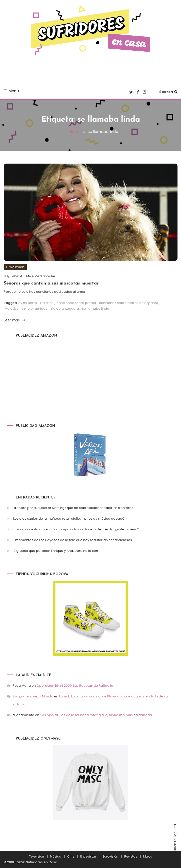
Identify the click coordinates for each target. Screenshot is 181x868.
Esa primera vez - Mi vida (33, 696)
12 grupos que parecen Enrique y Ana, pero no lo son (55, 550)
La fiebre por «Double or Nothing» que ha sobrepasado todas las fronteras (73, 508)
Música (56, 857)
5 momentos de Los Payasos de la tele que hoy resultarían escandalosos (72, 540)
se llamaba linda (96, 308)
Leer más (15, 320)
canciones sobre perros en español (128, 303)
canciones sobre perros (76, 303)
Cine (71, 857)
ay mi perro (28, 303)
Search (168, 92)
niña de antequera (64, 308)
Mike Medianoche (41, 276)
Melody (10, 308)
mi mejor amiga (32, 308)
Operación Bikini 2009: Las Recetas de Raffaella (75, 686)
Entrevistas (88, 857)
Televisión (36, 857)
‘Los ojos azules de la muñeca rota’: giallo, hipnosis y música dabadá (68, 518)
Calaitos (47, 303)
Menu (11, 91)
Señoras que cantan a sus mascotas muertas (51, 283)
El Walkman (15, 267)
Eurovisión (110, 857)
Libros (148, 857)
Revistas (131, 857)
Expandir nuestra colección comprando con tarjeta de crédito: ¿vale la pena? (76, 529)
